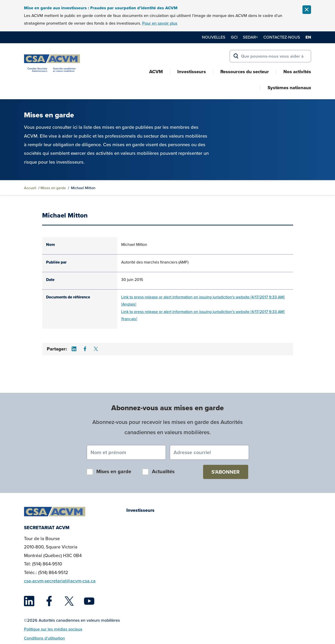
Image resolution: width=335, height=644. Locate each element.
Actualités (163, 471)
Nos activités (297, 72)
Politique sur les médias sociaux (53, 629)
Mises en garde (53, 188)
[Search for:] (270, 56)
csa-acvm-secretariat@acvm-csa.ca (60, 581)
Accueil (30, 188)
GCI (234, 37)
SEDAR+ (250, 37)
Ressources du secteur (245, 72)
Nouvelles (214, 37)
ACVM (156, 72)
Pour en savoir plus (160, 23)
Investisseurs (192, 72)
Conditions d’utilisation (44, 638)
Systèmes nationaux (289, 88)
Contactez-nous (282, 37)
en (308, 37)
